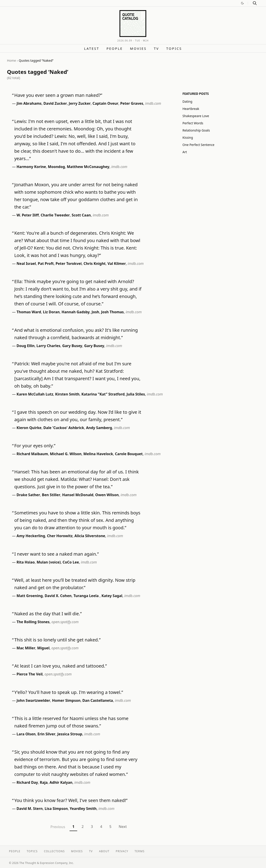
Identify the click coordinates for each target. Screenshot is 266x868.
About (104, 851)
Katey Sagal (112, 596)
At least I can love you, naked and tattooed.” (60, 666)
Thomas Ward (29, 312)
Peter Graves (132, 103)
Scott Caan (81, 215)
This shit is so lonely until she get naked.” (57, 640)
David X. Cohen (58, 596)
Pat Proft (46, 264)
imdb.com (153, 103)
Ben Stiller (51, 495)
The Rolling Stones (33, 622)
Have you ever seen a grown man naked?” (58, 95)
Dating (187, 101)
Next (123, 827)
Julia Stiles (136, 394)
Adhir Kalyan (61, 782)
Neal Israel (26, 264)
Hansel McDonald (78, 495)
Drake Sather (28, 495)
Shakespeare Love (196, 116)
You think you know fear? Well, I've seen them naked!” (71, 800)
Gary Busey (72, 346)
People (115, 48)
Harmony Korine (31, 167)
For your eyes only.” (35, 446)
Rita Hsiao (26, 562)
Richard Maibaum (32, 454)
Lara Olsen (26, 734)
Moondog (56, 167)
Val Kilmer (117, 264)
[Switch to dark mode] (242, 3)
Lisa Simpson (56, 809)
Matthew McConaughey (88, 167)
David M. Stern (30, 809)
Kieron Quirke (29, 428)
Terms (140, 851)
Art (185, 152)
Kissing (188, 137)
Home (11, 60)
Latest (92, 48)
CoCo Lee (71, 562)
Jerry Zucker (80, 103)
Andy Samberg (99, 428)
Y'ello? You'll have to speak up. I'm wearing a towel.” (69, 692)
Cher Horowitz (60, 536)
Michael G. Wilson (66, 454)
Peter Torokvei (69, 264)
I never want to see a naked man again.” (56, 554)
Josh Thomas (112, 312)
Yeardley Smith (83, 809)
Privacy (122, 851)
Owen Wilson (107, 495)
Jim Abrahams (29, 103)
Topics (174, 48)
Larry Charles (48, 346)
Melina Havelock (98, 454)
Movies (138, 48)
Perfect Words (193, 123)
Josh (95, 312)
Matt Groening (30, 596)
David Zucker (55, 103)
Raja (44, 782)
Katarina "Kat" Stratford (103, 394)
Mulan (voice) (49, 562)
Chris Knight (95, 264)
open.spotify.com (65, 622)
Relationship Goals (196, 130)
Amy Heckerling (31, 536)
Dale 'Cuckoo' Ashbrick (64, 428)
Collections (54, 851)
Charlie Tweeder (55, 215)
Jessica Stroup (70, 734)
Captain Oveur (105, 103)
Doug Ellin (26, 346)
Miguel (43, 648)
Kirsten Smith (67, 394)
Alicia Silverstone (90, 536)
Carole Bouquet (129, 454)
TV (156, 48)
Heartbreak (191, 109)
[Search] (255, 3)
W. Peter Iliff (28, 215)
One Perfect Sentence (198, 145)
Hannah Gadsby (76, 312)
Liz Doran (51, 312)
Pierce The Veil (30, 674)
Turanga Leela (86, 596)
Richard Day (27, 782)
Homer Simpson (66, 700)
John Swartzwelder (33, 700)
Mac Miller (26, 648)
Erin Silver (47, 734)
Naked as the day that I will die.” (48, 614)
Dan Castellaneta (98, 700)
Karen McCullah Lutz (35, 394)
